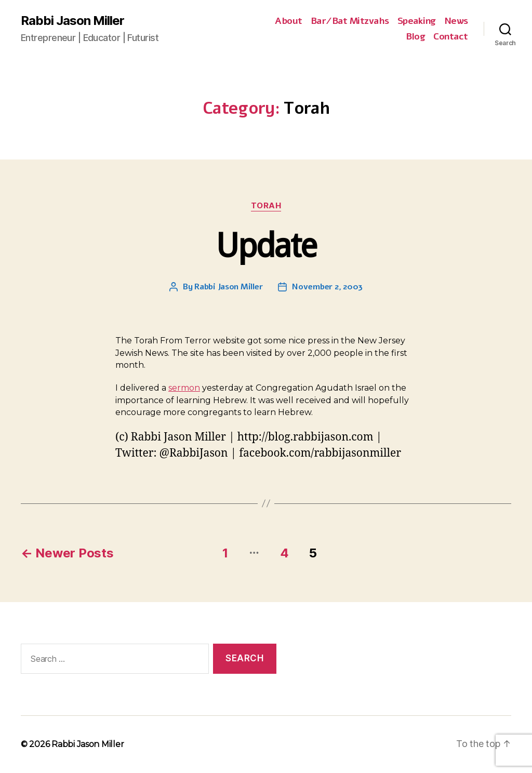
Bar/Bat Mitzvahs (350, 21)
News (456, 21)
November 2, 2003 (327, 287)
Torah (266, 206)
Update (266, 245)
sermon (184, 388)
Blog (415, 37)
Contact (451, 37)
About (289, 21)
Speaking (417, 21)
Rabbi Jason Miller (72, 21)
